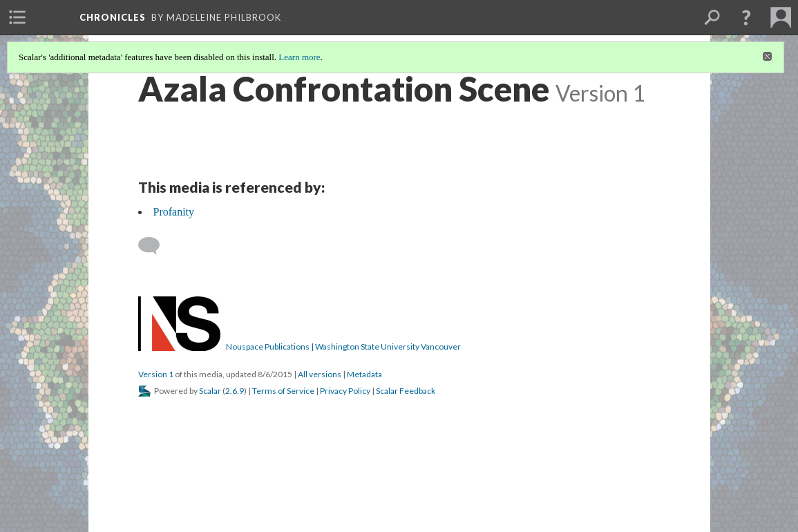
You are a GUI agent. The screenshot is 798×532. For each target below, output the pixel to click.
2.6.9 (235, 391)
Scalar (210, 391)
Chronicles (113, 17)
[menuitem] (17, 17)
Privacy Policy (345, 391)
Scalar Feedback (406, 391)
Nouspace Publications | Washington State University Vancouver (343, 346)
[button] (746, 17)
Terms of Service (283, 391)
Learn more (299, 57)
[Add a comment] (155, 246)
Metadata (364, 374)
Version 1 (156, 374)
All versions (320, 374)
